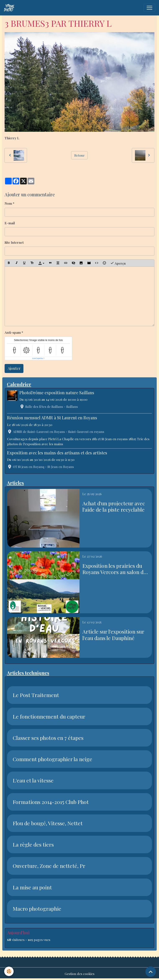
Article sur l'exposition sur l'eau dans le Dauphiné (113, 635)
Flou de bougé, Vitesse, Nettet (48, 823)
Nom (8, 203)
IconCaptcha (38, 358)
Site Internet (14, 242)
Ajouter (14, 368)
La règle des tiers (33, 844)
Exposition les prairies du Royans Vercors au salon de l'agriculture (114, 569)
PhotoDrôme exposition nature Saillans (57, 393)
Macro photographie (37, 909)
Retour (79, 155)
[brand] (10, 8)
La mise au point (32, 887)
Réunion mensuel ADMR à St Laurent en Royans (52, 418)
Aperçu (118, 263)
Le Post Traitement (36, 695)
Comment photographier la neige (53, 759)
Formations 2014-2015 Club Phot (51, 802)
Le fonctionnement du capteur (49, 716)
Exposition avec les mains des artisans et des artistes (57, 453)
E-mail (10, 223)
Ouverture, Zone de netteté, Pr (49, 866)
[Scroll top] (151, 972)
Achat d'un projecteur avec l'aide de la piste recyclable (114, 506)
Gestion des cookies (79, 974)
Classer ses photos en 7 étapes (48, 738)
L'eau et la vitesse (33, 780)
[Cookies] (9, 971)
